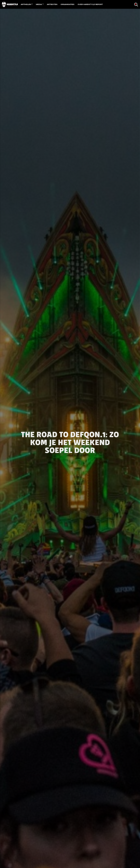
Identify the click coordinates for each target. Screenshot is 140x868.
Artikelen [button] (26, 4)
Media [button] (39, 4)
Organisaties (67, 4)
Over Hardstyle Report (90, 4)
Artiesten (52, 4)
